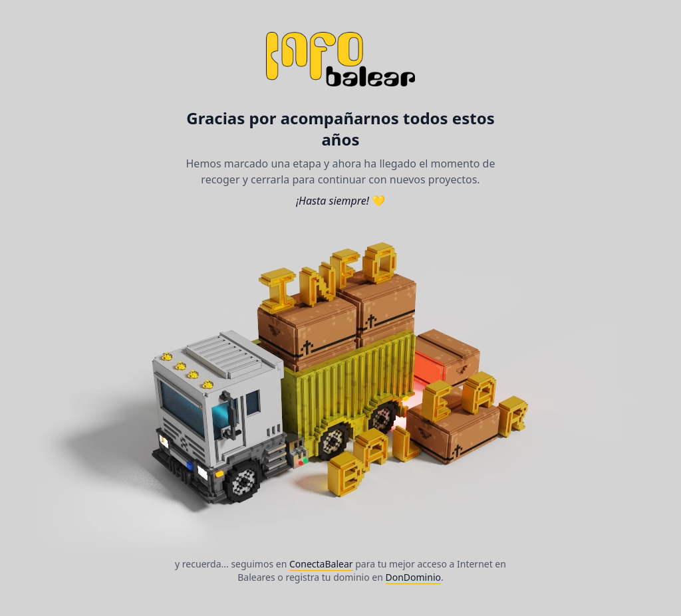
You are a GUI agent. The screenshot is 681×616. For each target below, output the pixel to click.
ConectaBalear (321, 564)
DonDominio (413, 577)
